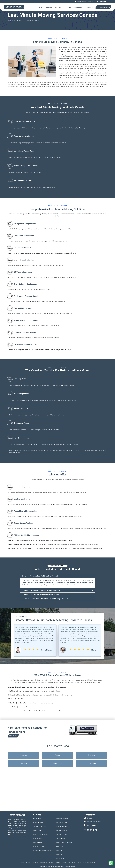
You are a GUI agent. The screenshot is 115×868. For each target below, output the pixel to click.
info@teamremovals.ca (83, 2)
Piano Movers (38, 838)
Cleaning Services (39, 846)
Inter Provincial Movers (41, 834)
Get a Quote (13, 736)
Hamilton (23, 763)
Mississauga (58, 763)
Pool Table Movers (61, 834)
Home (40, 7)
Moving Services (19, 20)
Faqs (36, 862)
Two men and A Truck (40, 826)
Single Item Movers (62, 818)
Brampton (92, 755)
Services (59, 7)
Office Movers (38, 830)
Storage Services (61, 826)
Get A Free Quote (103, 7)
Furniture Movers (39, 822)
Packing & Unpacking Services (43, 850)
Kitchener (23, 755)
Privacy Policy (61, 862)
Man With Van (38, 842)
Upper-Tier (59, 850)
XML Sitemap (60, 858)
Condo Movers (60, 838)
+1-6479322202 (100, 2)
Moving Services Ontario (64, 842)
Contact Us (89, 7)
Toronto (58, 755)
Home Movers (38, 818)
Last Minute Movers (62, 822)
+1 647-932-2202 (19, 699)
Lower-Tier (59, 846)
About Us (49, 7)
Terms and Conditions (47, 862)
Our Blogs (78, 7)
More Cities (92, 763)
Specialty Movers (61, 830)
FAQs (69, 7)
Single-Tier (59, 854)
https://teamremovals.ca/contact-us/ (41, 703)
